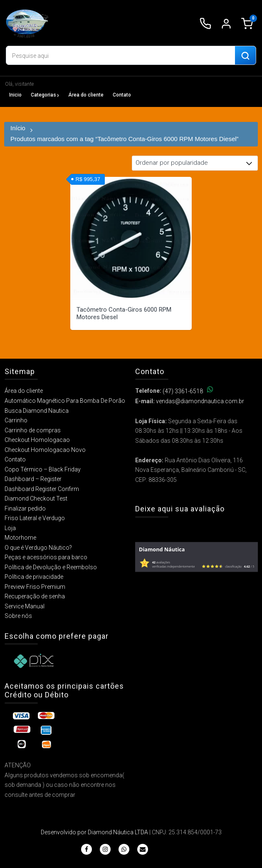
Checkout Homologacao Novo (45, 450)
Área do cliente (86, 95)
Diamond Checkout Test (36, 498)
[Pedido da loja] (195, 163)
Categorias (43, 95)
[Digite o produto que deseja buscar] (121, 56)
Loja (10, 528)
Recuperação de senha (35, 596)
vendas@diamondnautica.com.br (200, 401)
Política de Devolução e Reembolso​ (51, 567)
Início (18, 128)
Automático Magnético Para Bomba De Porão (65, 401)
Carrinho (16, 420)
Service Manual (25, 606)
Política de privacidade (34, 577)
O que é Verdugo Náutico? (38, 548)
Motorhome (20, 538)
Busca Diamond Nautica (37, 411)
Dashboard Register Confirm (42, 489)
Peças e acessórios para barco (46, 557)
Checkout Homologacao (37, 440)
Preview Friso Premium (35, 587)
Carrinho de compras (33, 430)
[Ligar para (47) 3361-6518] (205, 24)
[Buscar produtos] (245, 56)
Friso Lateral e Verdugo (35, 518)
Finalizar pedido (25, 508)
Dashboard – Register (33, 479)
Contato (122, 95)
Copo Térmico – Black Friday (43, 469)
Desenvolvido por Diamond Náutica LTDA (94, 832)
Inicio (15, 95)
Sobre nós (18, 616)
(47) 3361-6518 (188, 391)
